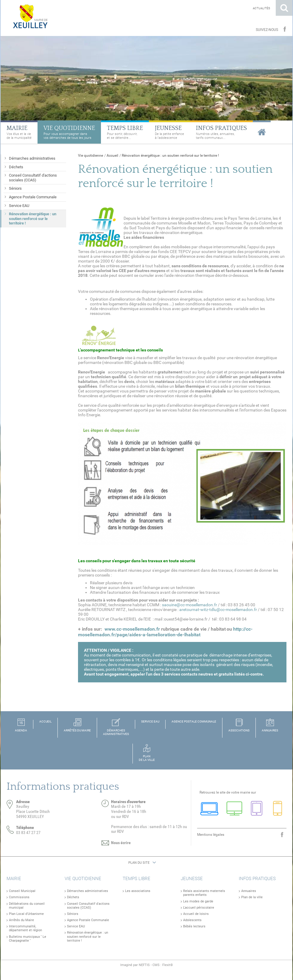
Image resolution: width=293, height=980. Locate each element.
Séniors (73, 914)
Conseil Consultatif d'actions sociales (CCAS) (88, 906)
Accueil (112, 156)
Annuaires (249, 891)
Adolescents (192, 920)
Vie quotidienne (91, 156)
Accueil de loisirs (196, 914)
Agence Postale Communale (88, 920)
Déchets (73, 897)
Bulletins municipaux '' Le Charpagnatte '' (28, 939)
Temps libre (137, 879)
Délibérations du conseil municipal (27, 906)
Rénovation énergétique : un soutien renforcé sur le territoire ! (170, 156)
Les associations (138, 891)
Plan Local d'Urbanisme (26, 914)
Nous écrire (121, 843)
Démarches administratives (88, 891)
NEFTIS (144, 965)
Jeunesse (192, 879)
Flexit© (168, 965)
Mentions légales (211, 835)
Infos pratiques (257, 879)
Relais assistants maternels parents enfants (204, 893)
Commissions (19, 897)
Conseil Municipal (22, 891)
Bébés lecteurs (194, 926)
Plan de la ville (252, 897)
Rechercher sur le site (284, 8)
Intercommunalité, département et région (25, 928)
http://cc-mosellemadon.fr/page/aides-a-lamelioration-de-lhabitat (165, 632)
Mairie (14, 879)
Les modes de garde (198, 901)
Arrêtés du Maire (21, 920)
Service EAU (76, 926)
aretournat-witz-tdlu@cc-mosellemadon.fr (218, 610)
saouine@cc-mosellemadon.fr (190, 605)
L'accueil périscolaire (199, 908)
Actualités (261, 8)
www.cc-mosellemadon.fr (132, 629)
